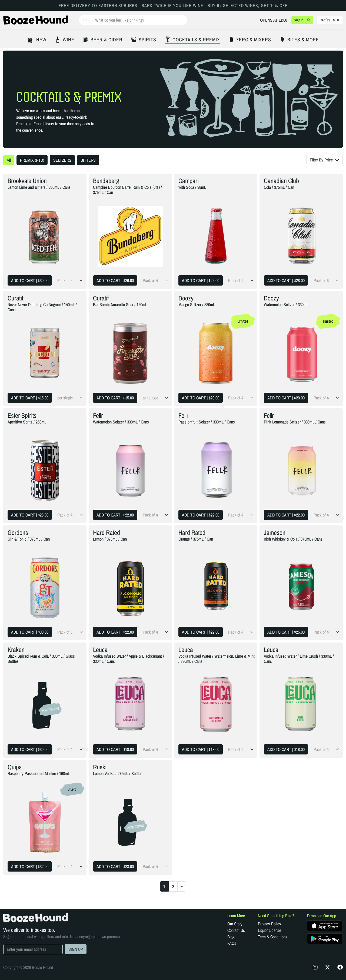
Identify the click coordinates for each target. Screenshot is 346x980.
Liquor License (270, 930)
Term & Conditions (273, 937)
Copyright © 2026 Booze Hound (28, 967)
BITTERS (88, 160)
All (9, 160)
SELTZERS (62, 160)
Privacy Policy (270, 924)
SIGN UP (76, 949)
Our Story (235, 924)
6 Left (72, 789)
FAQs (232, 943)
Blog (231, 937)
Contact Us (236, 930)
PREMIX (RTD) (32, 160)
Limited (243, 321)
